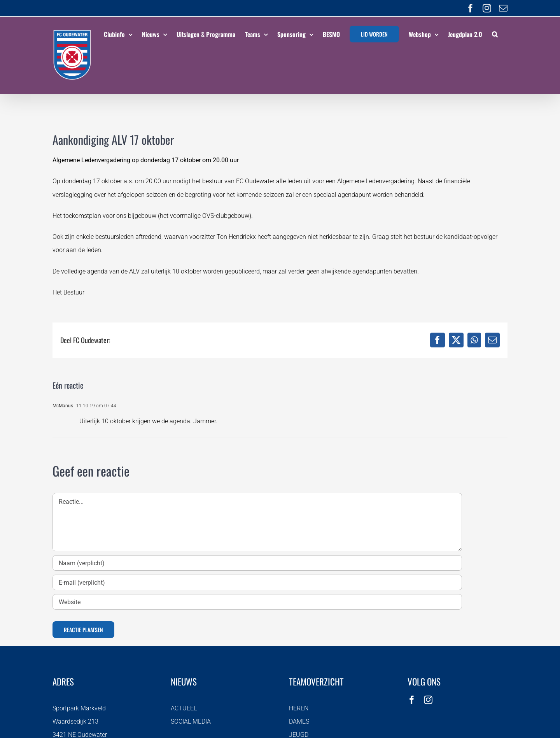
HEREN (299, 708)
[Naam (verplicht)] (257, 563)
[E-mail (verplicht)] (257, 582)
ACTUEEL (184, 708)
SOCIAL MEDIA (191, 721)
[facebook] (412, 700)
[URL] (257, 602)
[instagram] (428, 700)
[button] (495, 33)
